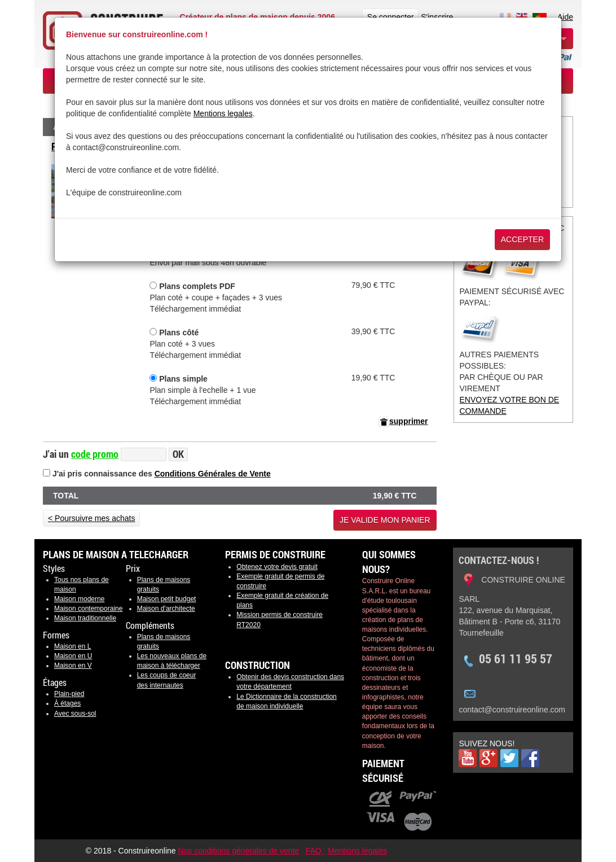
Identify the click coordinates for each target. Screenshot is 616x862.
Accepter (522, 239)
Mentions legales (223, 113)
